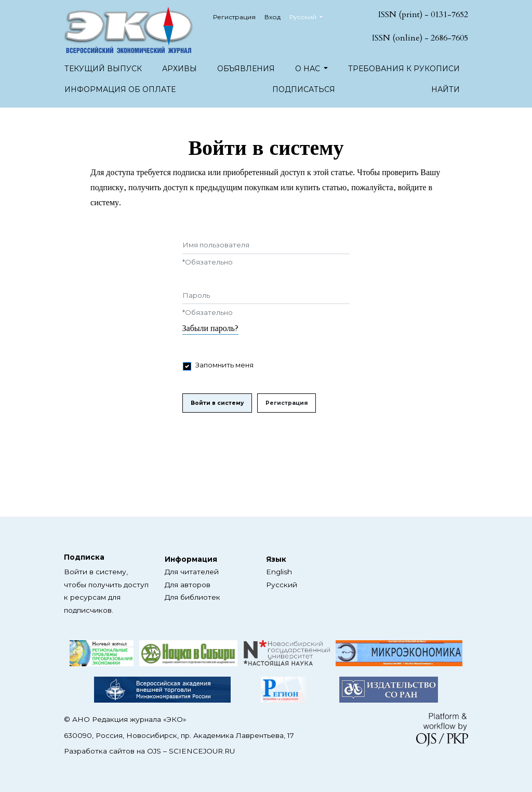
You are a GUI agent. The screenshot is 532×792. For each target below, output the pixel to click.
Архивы (179, 69)
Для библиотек (192, 597)
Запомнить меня (224, 365)
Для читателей (192, 572)
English (279, 572)
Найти (445, 89)
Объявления (246, 69)
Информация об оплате (120, 89)
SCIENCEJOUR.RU (202, 751)
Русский (310, 16)
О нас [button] (309, 69)
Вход (272, 17)
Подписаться (304, 89)
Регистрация (234, 17)
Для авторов (188, 585)
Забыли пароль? (210, 328)
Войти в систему (217, 403)
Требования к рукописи (404, 69)
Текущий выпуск (103, 69)
